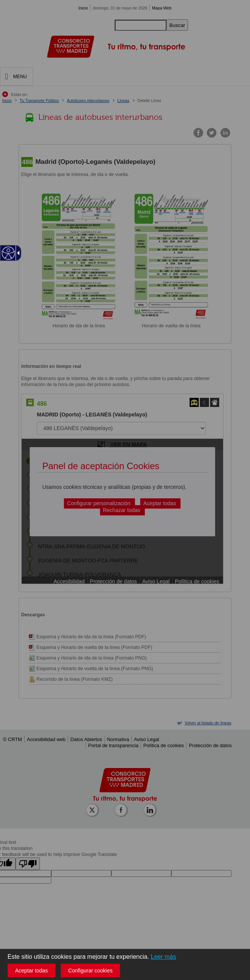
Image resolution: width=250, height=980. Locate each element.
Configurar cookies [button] (91, 971)
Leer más (164, 957)
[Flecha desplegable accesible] (17, 253)
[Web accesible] (9, 253)
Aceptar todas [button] (32, 971)
